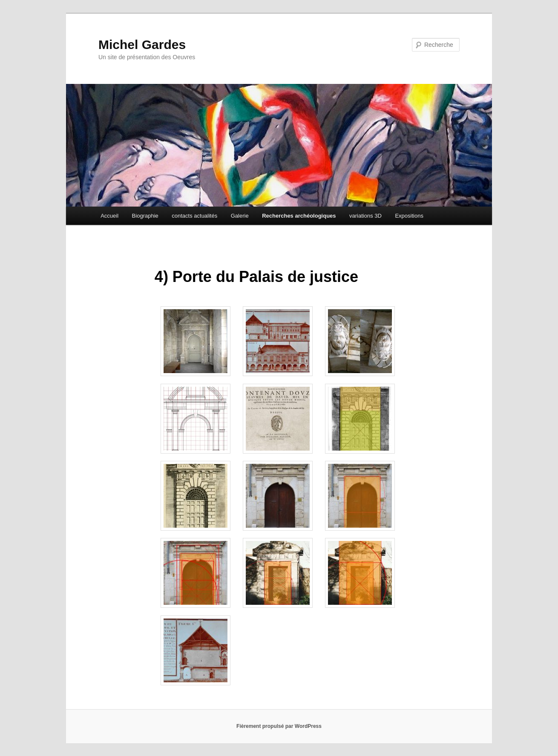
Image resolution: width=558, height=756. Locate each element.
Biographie (145, 216)
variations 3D (365, 216)
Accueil (109, 216)
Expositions (409, 216)
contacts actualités (194, 216)
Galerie (240, 216)
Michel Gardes (142, 45)
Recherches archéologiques (299, 216)
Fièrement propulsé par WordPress (279, 726)
